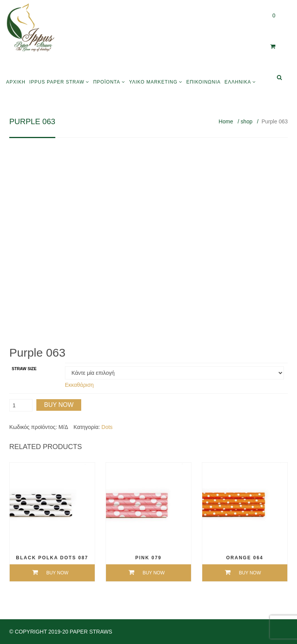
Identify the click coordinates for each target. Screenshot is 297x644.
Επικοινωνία (204, 82)
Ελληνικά (238, 82)
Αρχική (16, 82)
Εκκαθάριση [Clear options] (79, 385)
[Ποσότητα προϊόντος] (21, 405)
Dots (107, 427)
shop (246, 121)
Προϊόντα (107, 82)
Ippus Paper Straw (57, 82)
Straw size (24, 369)
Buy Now (59, 405)
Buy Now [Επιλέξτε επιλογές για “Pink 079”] (154, 573)
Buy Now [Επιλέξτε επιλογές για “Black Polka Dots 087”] (57, 573)
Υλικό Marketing (153, 82)
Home (226, 121)
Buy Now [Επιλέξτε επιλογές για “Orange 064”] (250, 573)
